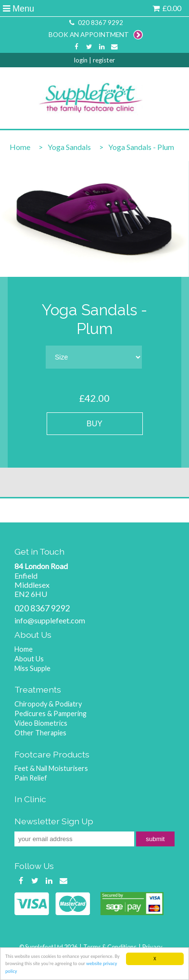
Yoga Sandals (69, 147)
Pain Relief (31, 778)
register (104, 60)
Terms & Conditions (110, 947)
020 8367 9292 (95, 23)
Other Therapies (40, 733)
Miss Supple (32, 668)
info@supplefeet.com (50, 620)
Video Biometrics (41, 723)
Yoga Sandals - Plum (141, 147)
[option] (94, 219)
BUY (94, 424)
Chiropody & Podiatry (48, 704)
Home (20, 147)
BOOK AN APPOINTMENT (96, 35)
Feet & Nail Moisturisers (51, 768)
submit (155, 839)
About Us (29, 659)
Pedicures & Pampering (50, 713)
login (81, 60)
